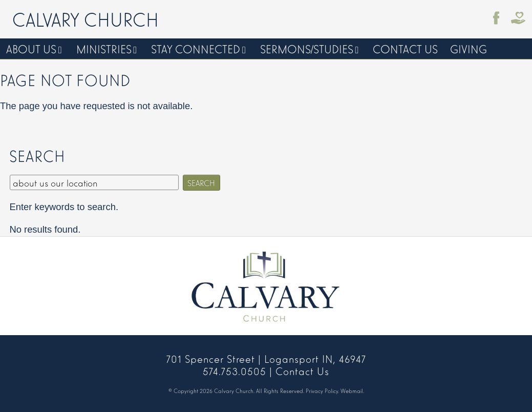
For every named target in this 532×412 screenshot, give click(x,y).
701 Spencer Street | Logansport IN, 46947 (266, 358)
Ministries (104, 48)
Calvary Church (86, 18)
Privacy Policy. (322, 390)
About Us (31, 48)
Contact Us (405, 48)
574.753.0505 (235, 370)
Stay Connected (196, 48)
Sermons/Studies (307, 48)
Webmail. (352, 390)
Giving (469, 48)
